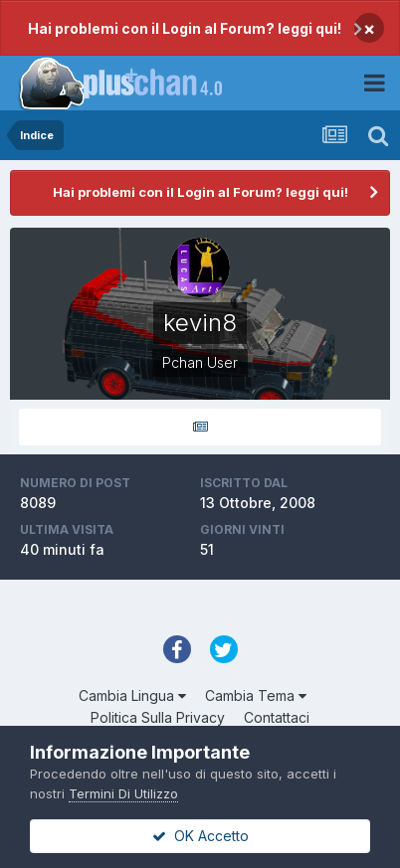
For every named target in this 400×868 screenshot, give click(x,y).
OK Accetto (200, 836)
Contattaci (277, 717)
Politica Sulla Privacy (158, 717)
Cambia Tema (256, 695)
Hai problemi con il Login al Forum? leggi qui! (185, 28)
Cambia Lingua (132, 695)
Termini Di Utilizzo (123, 793)
